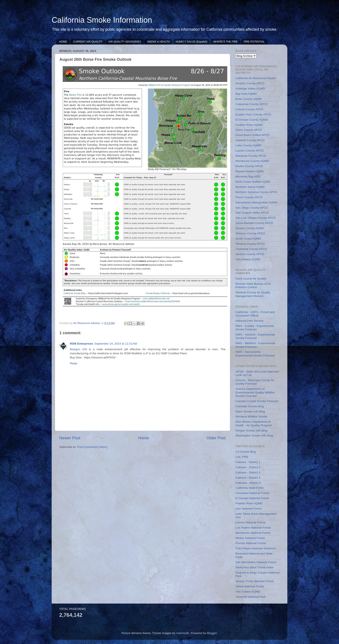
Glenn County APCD (249, 130)
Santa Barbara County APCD (254, 223)
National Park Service (249, 321)
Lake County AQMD (248, 145)
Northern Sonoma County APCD (256, 192)
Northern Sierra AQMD (250, 187)
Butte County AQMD (249, 99)
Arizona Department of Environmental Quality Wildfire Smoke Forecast (255, 392)
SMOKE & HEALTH (158, 42)
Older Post (216, 438)
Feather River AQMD (249, 125)
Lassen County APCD (250, 151)
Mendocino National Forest (253, 533)
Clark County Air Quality (251, 279)
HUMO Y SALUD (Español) (192, 42)
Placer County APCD (249, 197)
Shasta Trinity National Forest (255, 581)
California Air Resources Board (255, 78)
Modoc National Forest (250, 538)
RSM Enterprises (82, 344)
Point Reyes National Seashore (256, 548)
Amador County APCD (250, 83)
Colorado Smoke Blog (250, 406)
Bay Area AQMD (246, 94)
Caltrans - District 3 (248, 472)
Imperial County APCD (250, 140)
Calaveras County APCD (251, 104)
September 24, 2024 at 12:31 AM (116, 344)
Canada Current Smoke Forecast (257, 401)
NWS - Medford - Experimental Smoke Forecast (255, 345)
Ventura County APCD (250, 254)
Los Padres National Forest (253, 528)
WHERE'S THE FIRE (225, 42)
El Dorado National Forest (252, 498)
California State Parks (250, 488)
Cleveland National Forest (252, 493)
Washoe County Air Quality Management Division (253, 294)
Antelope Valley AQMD (250, 89)
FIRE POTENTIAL (254, 42)
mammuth (183, 633)
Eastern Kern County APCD (253, 114)
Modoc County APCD (249, 166)
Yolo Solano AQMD (248, 592)
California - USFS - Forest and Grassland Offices (255, 314)
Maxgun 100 (78, 349)
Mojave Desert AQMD (250, 171)
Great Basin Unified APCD (253, 135)
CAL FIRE (242, 457)
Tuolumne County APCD (251, 249)
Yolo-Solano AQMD (248, 259)
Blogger (212, 633)
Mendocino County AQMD (252, 161)
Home (143, 438)
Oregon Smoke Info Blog (251, 431)
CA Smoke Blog (246, 452)
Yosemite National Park (251, 597)
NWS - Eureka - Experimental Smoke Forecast (255, 328)
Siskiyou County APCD (250, 233)
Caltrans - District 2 (248, 467)
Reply (74, 363)
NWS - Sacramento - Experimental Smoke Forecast (255, 354)
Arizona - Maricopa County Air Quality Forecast (255, 382)
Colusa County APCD (249, 109)
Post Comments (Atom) (92, 447)
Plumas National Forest (251, 543)
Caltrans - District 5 (248, 478)
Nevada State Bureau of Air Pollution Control (253, 285)
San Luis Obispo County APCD (256, 218)
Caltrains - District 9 (248, 483)
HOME (63, 42)
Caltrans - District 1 (248, 462)
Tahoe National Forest (250, 586)
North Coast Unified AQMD (253, 182)
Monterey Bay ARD (248, 177)
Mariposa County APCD (251, 156)
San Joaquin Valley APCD (252, 213)
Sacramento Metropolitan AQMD (256, 202)
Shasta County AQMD (250, 228)
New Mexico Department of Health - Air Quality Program (254, 423)
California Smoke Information (102, 20)
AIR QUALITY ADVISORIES (125, 42)
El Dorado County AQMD (252, 120)
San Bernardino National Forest (256, 562)
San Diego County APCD (252, 208)
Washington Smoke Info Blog (254, 435)
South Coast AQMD (248, 239)
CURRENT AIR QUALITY (88, 42)
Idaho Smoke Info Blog (250, 411)
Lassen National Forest (250, 522)
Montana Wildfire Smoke (251, 416)
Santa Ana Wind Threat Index (254, 567)
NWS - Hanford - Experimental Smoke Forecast (255, 336)
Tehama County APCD (250, 244)
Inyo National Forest (249, 509)
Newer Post (70, 438)
